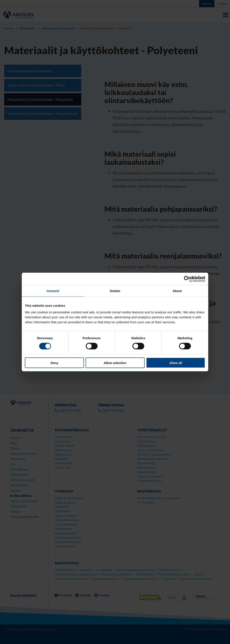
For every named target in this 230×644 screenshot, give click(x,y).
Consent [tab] (53, 291)
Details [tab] (115, 291)
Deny (54, 363)
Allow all (176, 363)
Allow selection (115, 363)
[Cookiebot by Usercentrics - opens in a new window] (187, 279)
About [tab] (177, 291)
